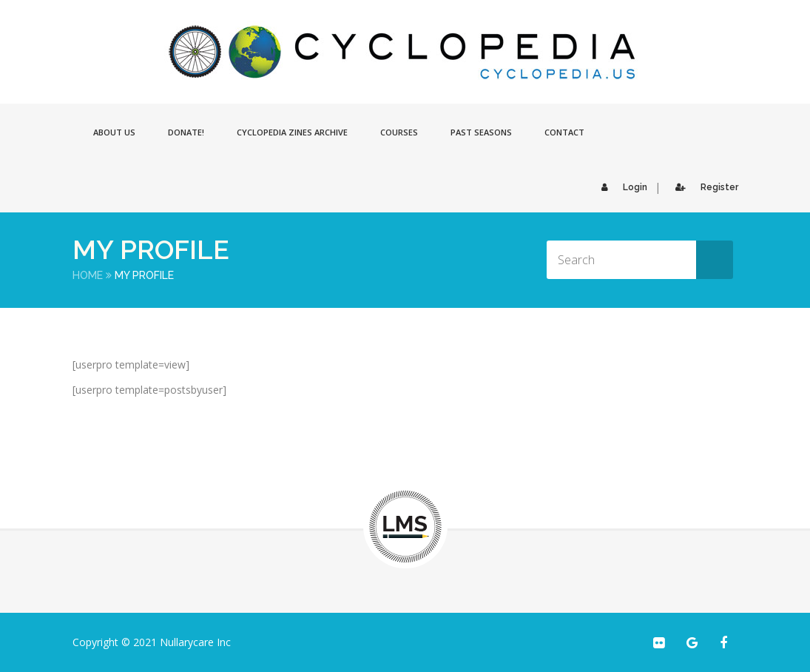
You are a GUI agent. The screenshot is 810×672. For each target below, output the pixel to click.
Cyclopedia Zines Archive (292, 132)
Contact (564, 132)
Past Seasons (481, 132)
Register (703, 187)
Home (88, 275)
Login (621, 187)
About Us (114, 132)
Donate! (186, 132)
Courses (399, 132)
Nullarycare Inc (195, 642)
